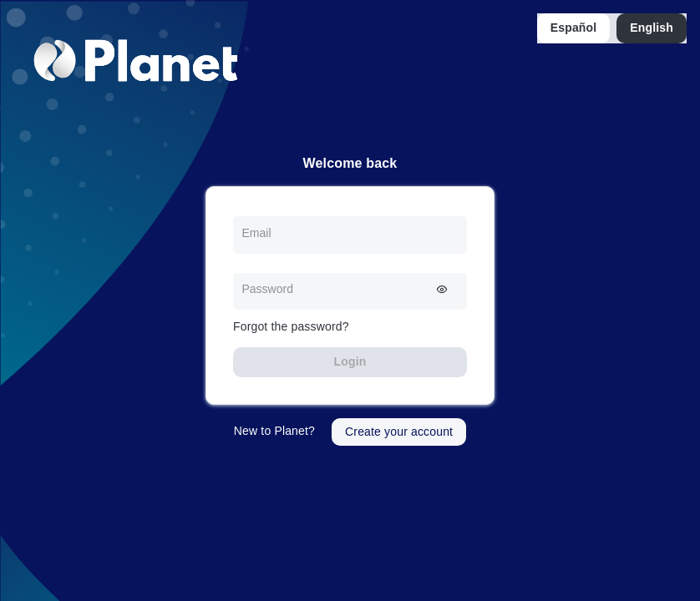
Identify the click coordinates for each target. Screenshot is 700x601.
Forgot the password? (291, 326)
